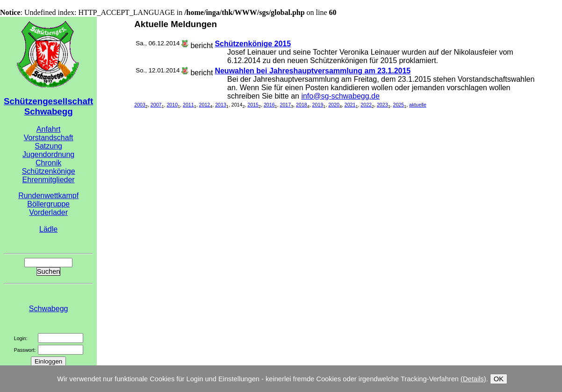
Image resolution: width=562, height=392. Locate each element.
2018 (302, 105)
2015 (253, 105)
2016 (269, 105)
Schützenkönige (49, 171)
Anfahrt (49, 129)
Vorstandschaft (49, 138)
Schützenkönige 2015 (253, 44)
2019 (318, 105)
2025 (399, 105)
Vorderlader (48, 212)
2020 (334, 105)
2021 (350, 105)
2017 (285, 105)
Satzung (48, 146)
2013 (221, 105)
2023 (382, 105)
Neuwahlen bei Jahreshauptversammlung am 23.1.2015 (313, 71)
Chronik (48, 163)
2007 (156, 105)
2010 (172, 105)
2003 (140, 105)
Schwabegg (49, 309)
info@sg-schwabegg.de (340, 96)
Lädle (48, 229)
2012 (205, 105)
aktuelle (418, 105)
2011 (188, 105)
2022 (366, 105)
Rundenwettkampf (48, 196)
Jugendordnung (48, 154)
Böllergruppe (48, 204)
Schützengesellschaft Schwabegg (48, 106)
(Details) (473, 379)
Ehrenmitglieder (49, 180)
